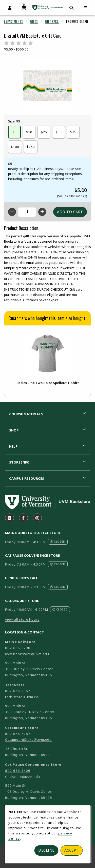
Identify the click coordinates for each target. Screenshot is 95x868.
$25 (44, 132)
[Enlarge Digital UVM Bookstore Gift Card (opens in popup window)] (48, 86)
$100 (15, 147)
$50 (59, 132)
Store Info (19, 462)
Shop (14, 430)
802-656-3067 (18, 691)
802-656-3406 (18, 771)
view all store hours (22, 619)
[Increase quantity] (42, 212)
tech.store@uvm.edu (23, 697)
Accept (72, 850)
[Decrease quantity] (12, 212)
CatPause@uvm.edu (23, 777)
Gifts (34, 21)
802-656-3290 (18, 648)
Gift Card (52, 21)
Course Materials (26, 414)
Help (13, 446)
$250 (31, 147)
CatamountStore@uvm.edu (28, 739)
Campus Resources (27, 478)
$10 (29, 132)
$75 (73, 132)
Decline (46, 850)
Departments (13, 21)
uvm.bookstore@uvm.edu (27, 654)
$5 (14, 132)
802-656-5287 (18, 734)
